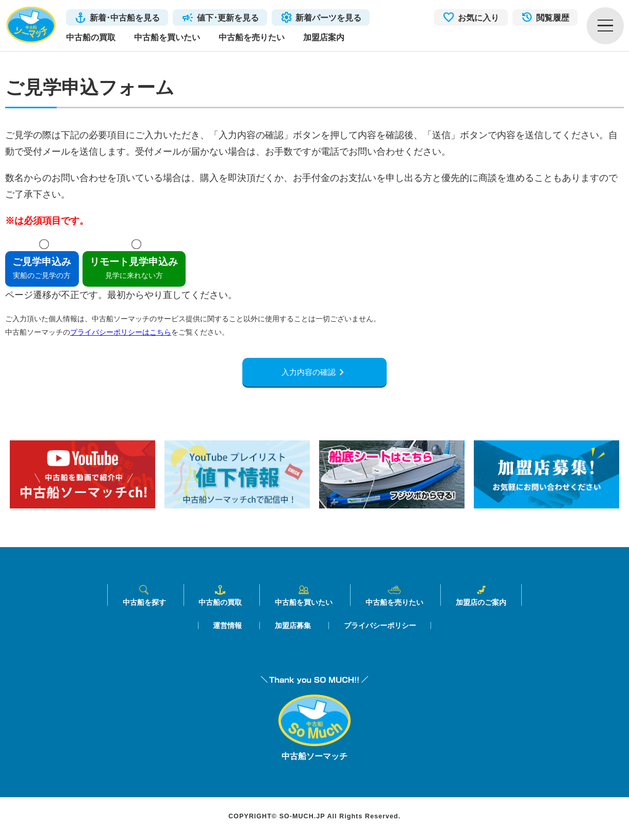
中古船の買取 (91, 37)
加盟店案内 (324, 37)
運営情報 (227, 629)
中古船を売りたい (252, 37)
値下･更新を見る (228, 18)
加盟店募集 (293, 629)
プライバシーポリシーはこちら (121, 332)
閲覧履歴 (553, 18)
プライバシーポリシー (380, 629)
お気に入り (478, 18)
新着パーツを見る (328, 18)
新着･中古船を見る (125, 18)
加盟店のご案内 (481, 599)
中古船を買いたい (167, 37)
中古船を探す (144, 599)
